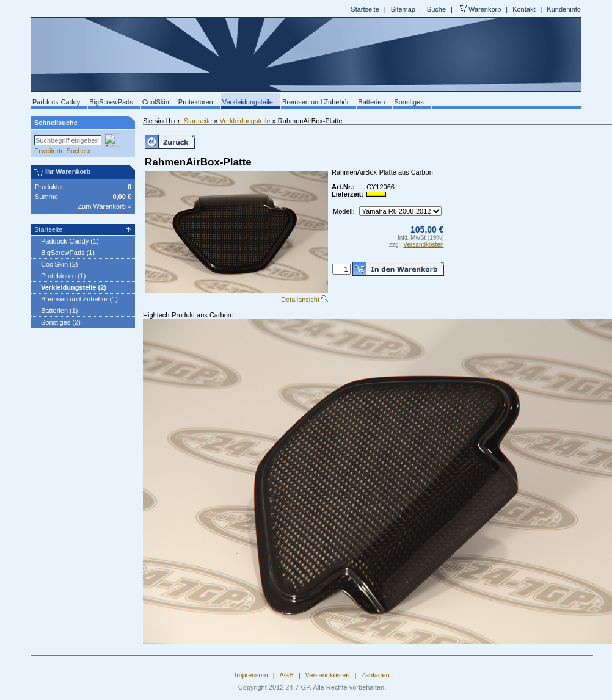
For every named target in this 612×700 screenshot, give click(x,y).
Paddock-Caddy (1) (70, 241)
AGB (287, 675)
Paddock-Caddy (56, 102)
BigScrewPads (111, 102)
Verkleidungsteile (248, 102)
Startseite (365, 9)
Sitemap (403, 9)
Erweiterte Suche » (63, 151)
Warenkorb (485, 9)
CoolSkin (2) (60, 264)
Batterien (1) (60, 311)
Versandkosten (423, 244)
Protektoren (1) (63, 276)
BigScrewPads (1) (68, 253)
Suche (436, 9)
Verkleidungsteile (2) (74, 287)
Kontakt (524, 9)
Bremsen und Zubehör (315, 102)
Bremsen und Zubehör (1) (79, 299)
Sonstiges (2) (61, 322)
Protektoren (196, 102)
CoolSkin (156, 102)
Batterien (371, 102)
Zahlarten (375, 675)
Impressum (251, 675)
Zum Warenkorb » (104, 206)
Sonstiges (409, 102)
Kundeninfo (564, 9)
